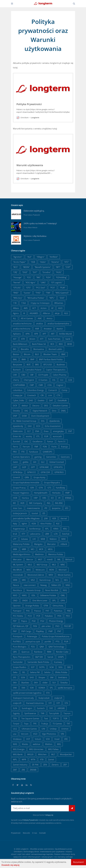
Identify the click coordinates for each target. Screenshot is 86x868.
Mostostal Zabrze (36, 575)
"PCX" (53, 288)
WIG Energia (19, 749)
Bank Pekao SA (39, 344)
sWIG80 (61, 708)
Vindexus (17, 739)
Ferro (16, 447)
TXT (68, 724)
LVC (34, 539)
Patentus (58, 611)
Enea (46, 431)
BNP (32, 359)
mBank (64, 544)
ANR (37, 329)
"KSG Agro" (30, 282)
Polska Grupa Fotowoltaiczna (56, 636)
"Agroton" (18, 257)
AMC (40, 318)
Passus (38, 611)
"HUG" (59, 272)
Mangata (38, 544)
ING (49, 503)
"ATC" (66, 262)
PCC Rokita (18, 616)
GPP (33, 467)
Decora (36, 406)
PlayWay (40, 631)
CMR (41, 385)
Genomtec (51, 457)
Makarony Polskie (21, 544)
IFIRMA (68, 498)
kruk (15, 534)
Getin (16, 462)
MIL (59, 559)
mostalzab (18, 575)
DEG (46, 406)
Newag (44, 585)
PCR (38, 616)
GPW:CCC (32, 472)
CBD (23, 375)
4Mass (16, 308)
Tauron (67, 713)
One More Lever (40, 601)
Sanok (50, 657)
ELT (29, 431)
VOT (28, 739)
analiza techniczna (22, 329)
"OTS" (28, 288)
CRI (42, 395)
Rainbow (38, 652)
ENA (37, 431)
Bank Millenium (20, 344)
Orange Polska (32, 606)
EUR (46, 436)
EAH (30, 426)
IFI (59, 498)
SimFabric (63, 677)
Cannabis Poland (33, 370)
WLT (53, 754)
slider (45, 683)
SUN (15, 708)
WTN (33, 760)
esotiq (29, 436)
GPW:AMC (44, 467)
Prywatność (16, 833)
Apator (60, 329)
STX (66, 703)
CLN (70, 380)
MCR (41, 549)
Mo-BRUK (17, 570)
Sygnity (16, 713)
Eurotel (16, 442)
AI (24, 313)
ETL (38, 436)
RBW (49, 652)
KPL (47, 529)
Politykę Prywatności (30, 820)
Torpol (16, 724)
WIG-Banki (18, 754)
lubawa (24, 539)
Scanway (58, 662)
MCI (33, 549)
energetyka (58, 431)
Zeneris (55, 765)
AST (15, 339)
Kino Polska (46, 524)
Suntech (41, 708)
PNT (59, 631)
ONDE (25, 601)
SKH (36, 683)
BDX (61, 344)
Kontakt (42, 833)
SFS (15, 677)
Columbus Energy (35, 390)
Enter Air (17, 436)
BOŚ (29, 365)
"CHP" (68, 267)
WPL (15, 760)
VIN (62, 734)
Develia (16, 411)
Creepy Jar (18, 395)
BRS (37, 365)
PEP (15, 621)
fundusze (34, 452)
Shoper (42, 677)
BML (15, 359)
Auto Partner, (54, 339)
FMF (36, 447)
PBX (69, 611)
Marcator (51, 544)
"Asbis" (43, 262)
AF (52, 308)
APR (36, 334)
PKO (57, 626)
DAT (51, 400)
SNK (15, 688)
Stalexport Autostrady (23, 698)
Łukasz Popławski (34, 215)
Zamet (51, 760)
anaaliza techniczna (22, 324)
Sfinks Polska (61, 672)
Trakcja (45, 724)
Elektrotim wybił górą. (34, 211)
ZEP (65, 765)
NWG (24, 595)
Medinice (39, 554)
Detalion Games (60, 406)
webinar (37, 744)
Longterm (24, 849)
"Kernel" (17, 282)
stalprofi (58, 698)
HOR (15, 498)
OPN (63, 601)
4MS (26, 308)
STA (48, 693)
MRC (24, 580)
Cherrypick (29, 380)
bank (68, 339)
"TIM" (48, 293)
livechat (66, 534)
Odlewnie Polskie (48, 595)
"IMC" (39, 277)
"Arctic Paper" (19, 262)
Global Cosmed (57, 462)
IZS (44, 513)
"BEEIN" (26, 267)
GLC (43, 462)
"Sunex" (27, 293)
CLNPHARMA (19, 385)
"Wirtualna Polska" (36, 298)
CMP (32, 385)
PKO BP (68, 626)
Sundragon (27, 708)
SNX (23, 688)
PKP (15, 631)
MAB (43, 539)
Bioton (16, 354)
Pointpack (18, 636)
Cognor (60, 385)
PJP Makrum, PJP (21, 626)
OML (63, 595)
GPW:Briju (18, 472)
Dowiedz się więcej (10, 865)
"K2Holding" (61, 277)
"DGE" (25, 272)
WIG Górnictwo (36, 749)
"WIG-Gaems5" (62, 293)
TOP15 (56, 718)
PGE (34, 621)
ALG (66, 313)
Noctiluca (17, 590)
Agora (16, 313)
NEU (66, 580)
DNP (15, 416)
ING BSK (59, 503)
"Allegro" (40, 257)
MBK (15, 549)
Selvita (47, 672)
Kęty (15, 524)
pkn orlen (46, 626)
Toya (26, 724)
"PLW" (63, 288)
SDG (60, 667)
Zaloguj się (49, 815)
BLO (37, 354)
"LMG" (43, 282)
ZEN (45, 765)
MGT (40, 559)
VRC (66, 739)
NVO (15, 595)
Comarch (53, 390)
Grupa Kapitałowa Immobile (26, 483)
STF (50, 703)
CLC (62, 380)
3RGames (59, 303)
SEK (69, 667)
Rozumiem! (79, 862)
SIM (52, 677)
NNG (68, 585)
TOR (65, 718)
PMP (51, 631)
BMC (64, 354)
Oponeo (17, 606)
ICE (52, 498)
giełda (26, 462)
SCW (52, 667)
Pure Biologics (20, 647)
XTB (42, 760)
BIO (15, 349)
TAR (42, 713)
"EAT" (35, 272)
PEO (68, 616)
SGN (23, 677)
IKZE (22, 503)
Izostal (35, 513)
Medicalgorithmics (22, 554)
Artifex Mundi (65, 334)
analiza (39, 324)
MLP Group (42, 565)
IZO (67, 508)
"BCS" (16, 267)
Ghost (37, 852)
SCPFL (42, 667)
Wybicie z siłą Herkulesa (35, 236)
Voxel (57, 739)
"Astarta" (55, 262)
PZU (33, 647)
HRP (36, 498)
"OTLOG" (17, 288)
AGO (60, 308)
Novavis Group (34, 590)
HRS (44, 498)
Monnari (63, 570)
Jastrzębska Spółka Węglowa (26, 518)
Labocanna (35, 534)
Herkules (56, 493)
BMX (24, 359)
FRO (15, 452)
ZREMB (33, 770)
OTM (46, 606)
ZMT (15, 770)
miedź (50, 559)
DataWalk (62, 400)
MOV (51, 575)
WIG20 (30, 754)
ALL (15, 318)
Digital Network (40, 411)
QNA (42, 647)
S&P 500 (39, 657)
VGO (35, 734)
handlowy (60, 488)
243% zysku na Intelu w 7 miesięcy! (40, 223)
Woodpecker (66, 754)
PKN (35, 626)
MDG (50, 549)
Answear (48, 329)
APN (27, 334)
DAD (31, 400)
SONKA (42, 688)
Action (44, 308)
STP (58, 703)
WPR (24, 760)
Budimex (61, 365)
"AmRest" (54, 257)
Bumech (17, 370)
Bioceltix (25, 349)
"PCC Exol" (40, 288)
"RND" (16, 293)
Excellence (38, 442)
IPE (46, 508)
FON (45, 447)
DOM (24, 416)
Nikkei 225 (56, 585)
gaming (38, 457)
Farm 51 (62, 442)
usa (15, 734)
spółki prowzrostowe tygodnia (27, 693)
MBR (24, 549)
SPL (51, 688)
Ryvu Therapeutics (22, 657)
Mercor (30, 559)
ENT (70, 431)
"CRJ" (15, 272)
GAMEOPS (47, 452)
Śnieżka (64, 683)
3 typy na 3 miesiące (40, 303)
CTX (58, 395)
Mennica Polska (56, 554)
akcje (57, 313)
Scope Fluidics (20, 667)
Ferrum (26, 447)
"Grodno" (47, 272)
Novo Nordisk (52, 590)
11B (15, 303)
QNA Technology (56, 647)
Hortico (25, 498)
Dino (54, 411)
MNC (63, 565)
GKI (35, 462)
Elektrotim (18, 431)
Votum (38, 739)
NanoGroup (45, 580)
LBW (47, 534)
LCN (56, 534)
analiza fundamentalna (58, 324)
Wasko (25, 744)
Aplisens (17, 334)
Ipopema (56, 508)
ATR (23, 339)
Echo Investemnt (53, 426)
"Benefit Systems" (43, 267)
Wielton (49, 744)
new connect (30, 585)
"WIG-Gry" (18, 298)
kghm (24, 524)
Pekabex (49, 616)
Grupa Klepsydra (52, 483)
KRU (65, 529)
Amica (49, 318)
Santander (18, 662)
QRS (15, 652)
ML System (18, 565)
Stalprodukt (44, 698)
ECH (38, 426)
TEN (15, 718)
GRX (32, 488)
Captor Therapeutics (56, 370)
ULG (15, 729)
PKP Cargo (26, 631)
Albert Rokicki (33, 228)
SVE (51, 708)
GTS (49, 488)
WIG (59, 744)
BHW (70, 344)
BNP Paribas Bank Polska (51, 359)
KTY (23, 534)
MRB (15, 580)
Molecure (40, 570)
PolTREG (17, 642)
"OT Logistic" (57, 282)
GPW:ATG (58, 467)
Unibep (53, 729)
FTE (23, 452)
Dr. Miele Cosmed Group (25, 421)
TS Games (57, 724)
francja (64, 447)
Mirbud (69, 559)
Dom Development (40, 416)
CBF (32, 375)
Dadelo (41, 400)
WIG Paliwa (53, 749)
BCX (52, 344)
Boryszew (17, 365)
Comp (64, 390)
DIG (26, 411)
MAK (64, 539)
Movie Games (64, 575)
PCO (30, 616)
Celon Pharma (60, 375)
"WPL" (52, 298)
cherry (16, 380)
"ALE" (29, 257)
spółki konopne (65, 688)
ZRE (23, 770)
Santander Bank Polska (38, 662)
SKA (15, 683)
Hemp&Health (41, 493)
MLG (30, 565)
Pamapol (17, 611)
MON (52, 570)
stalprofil (17, 703)
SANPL (61, 657)
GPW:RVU (59, 472)
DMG (63, 411)
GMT (15, 467)
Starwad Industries (35, 703)
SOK (32, 688)
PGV (42, 621)
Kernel (64, 518)
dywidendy (18, 426)
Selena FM (35, 672)
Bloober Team (50, 354)
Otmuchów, (58, 606)
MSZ (33, 580)
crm (50, 395)
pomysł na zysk (33, 642)
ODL (33, 595)
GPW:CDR (45, 472)
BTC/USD (48, 365)
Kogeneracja (19, 529)
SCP (33, 667)
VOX (48, 739)
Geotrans (65, 457)
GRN (27, 477)
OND (15, 601)
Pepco (24, 621)
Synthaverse (30, 713)
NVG (65, 590)
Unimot (65, 729)
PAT (47, 611)
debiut (25, 406)
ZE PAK (35, 765)
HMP (67, 493)
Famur (50, 442)
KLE (58, 524)
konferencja (35, 529)
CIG (54, 380)
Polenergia (32, 636)
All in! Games (27, 318)
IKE (14, 503)
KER (54, 518)
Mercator (17, 559)
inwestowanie (33, 508)
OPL (54, 601)
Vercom (25, 734)
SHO (32, 677)
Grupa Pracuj (19, 488)
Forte (54, 447)
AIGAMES (34, 313)
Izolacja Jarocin (20, 513)
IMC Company (36, 503)
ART (53, 334)
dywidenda (54, 421)
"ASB (33, 262)
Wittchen (42, 754)
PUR (66, 642)
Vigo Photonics (49, 734)
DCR (15, 406)
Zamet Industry (20, 765)
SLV (54, 683)
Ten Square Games (30, 718)
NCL (57, 580)
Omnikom (18, 852)
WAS (15, 744)
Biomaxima (39, 349)
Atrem (32, 339)
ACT (34, 308)
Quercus (25, 652)
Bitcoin (27, 354)
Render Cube (62, 652)
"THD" (38, 293)
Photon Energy (56, 621)
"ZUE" (62, 298)
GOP (24, 467)
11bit (23, 303)
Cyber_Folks (19, 400)
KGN (34, 524)
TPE (35, 724)
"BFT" (58, 267)
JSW (46, 518)
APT (44, 334)
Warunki (26, 833)
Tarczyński (54, 713)
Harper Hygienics (21, 493)
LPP (15, 539)
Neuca (16, 585)
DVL (43, 421)
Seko (15, 672)
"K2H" (48, 277)
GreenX (16, 477)
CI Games (43, 380)
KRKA (56, 529)
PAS (28, 611)
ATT (42, 339)
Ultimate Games (29, 729)
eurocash (57, 436)
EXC (26, 442)
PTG (58, 642)
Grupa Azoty (39, 477)
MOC (29, 570)
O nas (35, 833)
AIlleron (46, 313)
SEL (24, 672)
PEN (59, 616)
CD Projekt (43, 375)
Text (46, 718)
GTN (41, 488)
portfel (48, 642)
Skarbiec (25, 683)
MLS (54, 565)
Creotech (32, 395)
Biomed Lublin (55, 349)
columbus (18, 390)
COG (50, 385)
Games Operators (21, 457)
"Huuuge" (17, 277)
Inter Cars (18, 508)
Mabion (53, 539)
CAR (15, 375)
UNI (43, 729)
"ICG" (29, 277)
